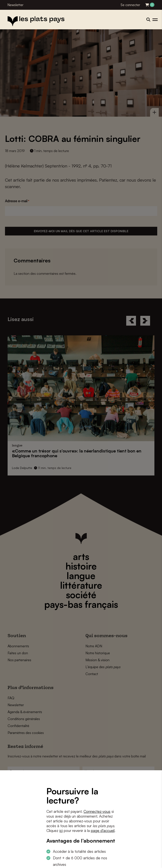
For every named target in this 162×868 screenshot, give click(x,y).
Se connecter (130, 5)
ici (61, 831)
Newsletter (16, 5)
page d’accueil (103, 831)
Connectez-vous (97, 811)
